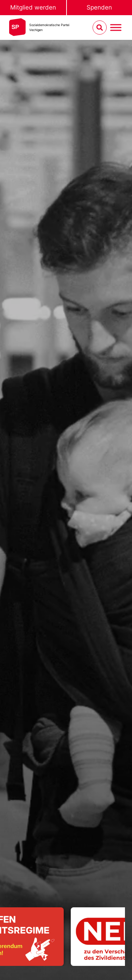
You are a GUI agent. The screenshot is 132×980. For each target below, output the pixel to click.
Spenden (99, 7)
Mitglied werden (33, 7)
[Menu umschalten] (116, 28)
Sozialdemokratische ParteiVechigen (49, 27)
